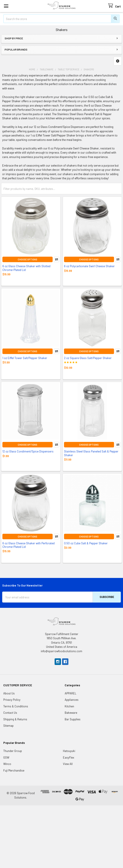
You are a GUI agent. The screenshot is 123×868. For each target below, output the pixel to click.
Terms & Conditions (16, 706)
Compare (56, 259)
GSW (6, 757)
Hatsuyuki (69, 751)
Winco (7, 764)
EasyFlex (69, 757)
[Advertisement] (61, 836)
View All (68, 764)
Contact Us (10, 713)
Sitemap (8, 726)
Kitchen (69, 706)
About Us (9, 693)
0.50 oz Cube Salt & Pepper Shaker (86, 543)
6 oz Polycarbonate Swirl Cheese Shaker (89, 266)
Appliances (72, 700)
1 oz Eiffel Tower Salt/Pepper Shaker (25, 358)
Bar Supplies (73, 719)
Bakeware (71, 713)
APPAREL (70, 693)
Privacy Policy (12, 700)
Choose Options (28, 259)
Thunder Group (13, 751)
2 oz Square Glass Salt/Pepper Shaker (88, 358)
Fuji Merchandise (14, 770)
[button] (118, 61)
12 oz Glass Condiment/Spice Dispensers (28, 451)
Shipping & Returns (15, 719)
